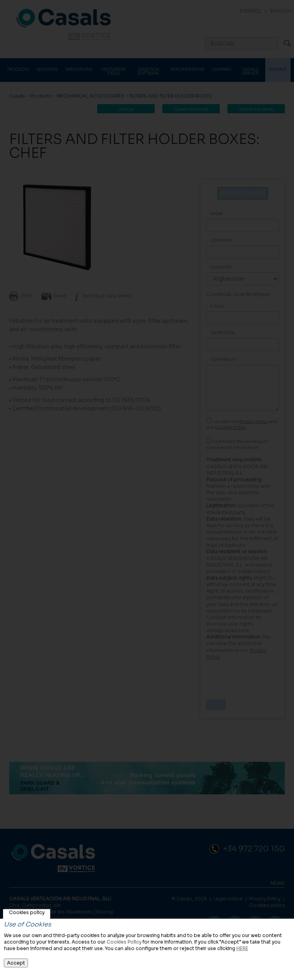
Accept (16, 963)
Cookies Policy (124, 942)
